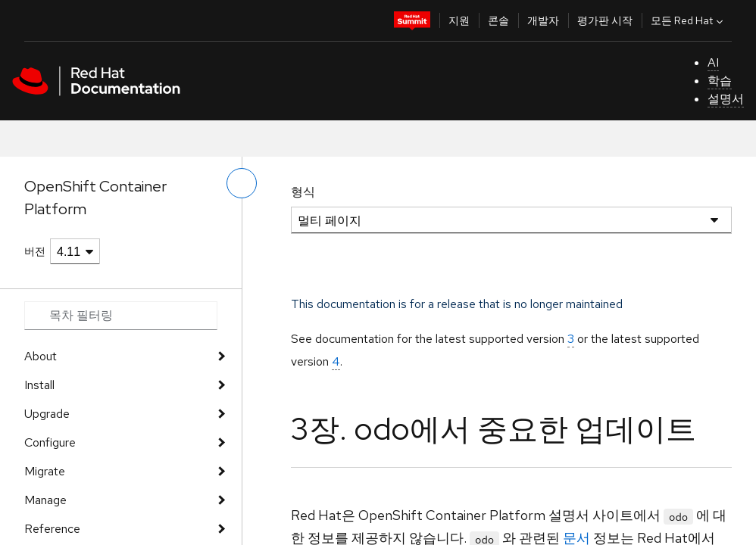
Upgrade (47, 414)
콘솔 (498, 20)
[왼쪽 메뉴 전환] (242, 183)
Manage (45, 500)
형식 (303, 192)
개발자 (543, 20)
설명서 (726, 99)
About (41, 356)
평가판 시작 (605, 20)
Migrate (45, 471)
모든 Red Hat (689, 20)
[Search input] (121, 316)
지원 (459, 20)
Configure (50, 442)
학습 (720, 81)
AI (713, 62)
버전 (35, 251)
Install (39, 385)
